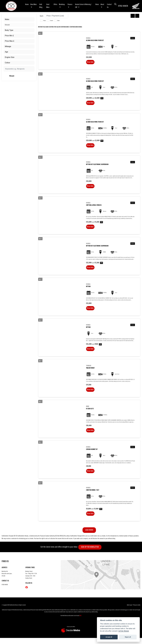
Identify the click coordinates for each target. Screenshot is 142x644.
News (97, 4)
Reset (24, 76)
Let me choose (124, 631)
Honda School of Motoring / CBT (83, 6)
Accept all (109, 637)
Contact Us (109, 6)
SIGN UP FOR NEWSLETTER (91, 553)
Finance (70, 4)
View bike (91, 62)
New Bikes (34, 4)
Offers (55, 4)
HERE (80, 622)
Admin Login (129, 611)
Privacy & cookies (137, 611)
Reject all (128, 637)
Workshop (62, 4)
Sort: (42, 16)
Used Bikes (48, 6)
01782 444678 (123, 6)
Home (27, 4)
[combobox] (19, 19)
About (102, 4)
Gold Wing (41, 6)
